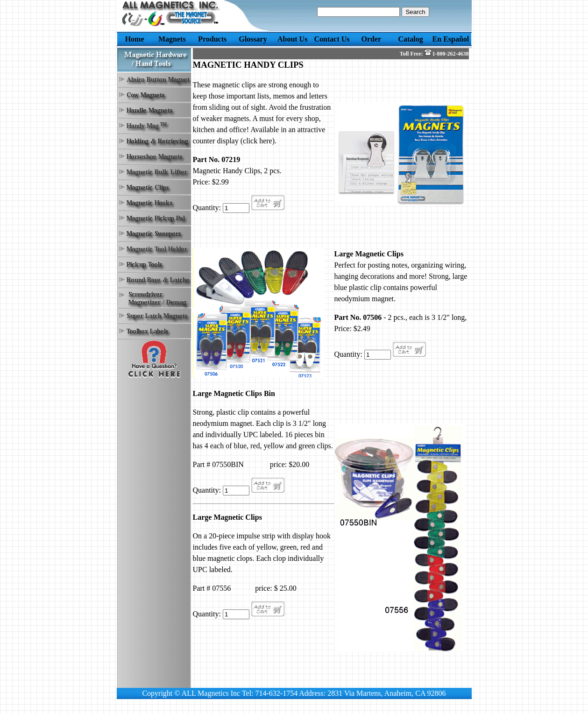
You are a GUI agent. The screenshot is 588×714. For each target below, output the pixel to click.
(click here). (259, 141)
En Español (451, 39)
